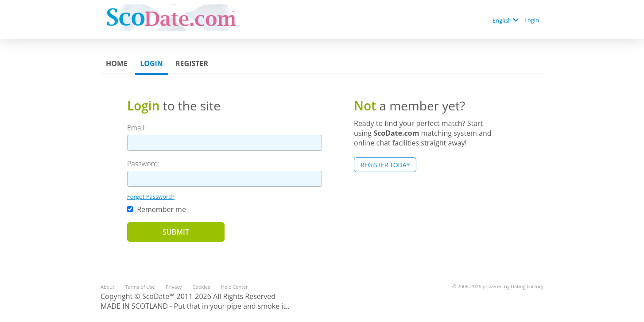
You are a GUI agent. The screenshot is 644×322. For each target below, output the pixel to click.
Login (532, 20)
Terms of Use (140, 287)
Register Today (385, 165)
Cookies (201, 287)
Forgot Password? (151, 196)
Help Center (235, 287)
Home (117, 63)
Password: (143, 164)
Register (192, 63)
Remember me (157, 209)
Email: (137, 128)
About (107, 287)
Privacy (174, 287)
